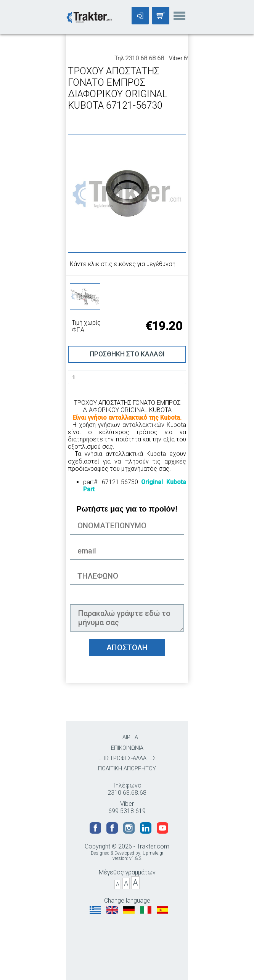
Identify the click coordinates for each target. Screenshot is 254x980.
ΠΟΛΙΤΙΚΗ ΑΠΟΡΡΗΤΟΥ (127, 769)
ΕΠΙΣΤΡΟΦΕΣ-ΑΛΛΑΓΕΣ (127, 758)
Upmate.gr (153, 853)
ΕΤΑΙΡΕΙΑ (127, 737)
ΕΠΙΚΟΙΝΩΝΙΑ (127, 748)
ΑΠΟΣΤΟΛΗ (127, 648)
